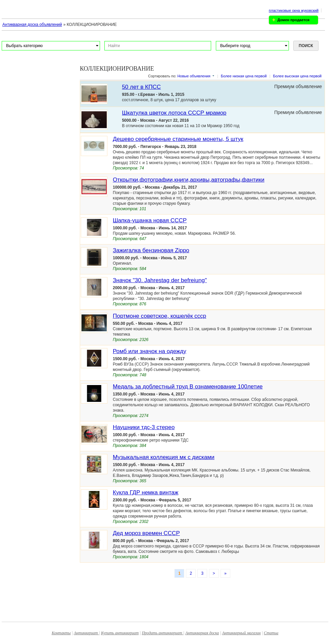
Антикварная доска (202, 633)
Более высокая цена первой (297, 76)
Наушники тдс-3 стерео (144, 427)
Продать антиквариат (162, 633)
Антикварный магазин (241, 633)
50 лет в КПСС (141, 87)
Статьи (271, 633)
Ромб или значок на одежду (150, 351)
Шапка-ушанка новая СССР (150, 220)
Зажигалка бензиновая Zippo (151, 250)
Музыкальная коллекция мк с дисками (164, 457)
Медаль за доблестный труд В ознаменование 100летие (188, 387)
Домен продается (293, 20)
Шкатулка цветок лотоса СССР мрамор (174, 113)
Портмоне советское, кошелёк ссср (159, 316)
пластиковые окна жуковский (294, 10)
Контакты (61, 633)
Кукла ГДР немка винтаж (146, 493)
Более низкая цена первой (244, 76)
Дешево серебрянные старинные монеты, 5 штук (178, 139)
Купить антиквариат (120, 633)
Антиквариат (86, 633)
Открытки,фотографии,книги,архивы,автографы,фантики (189, 180)
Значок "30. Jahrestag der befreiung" (160, 280)
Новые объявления (194, 76)
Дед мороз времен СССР (146, 533)
